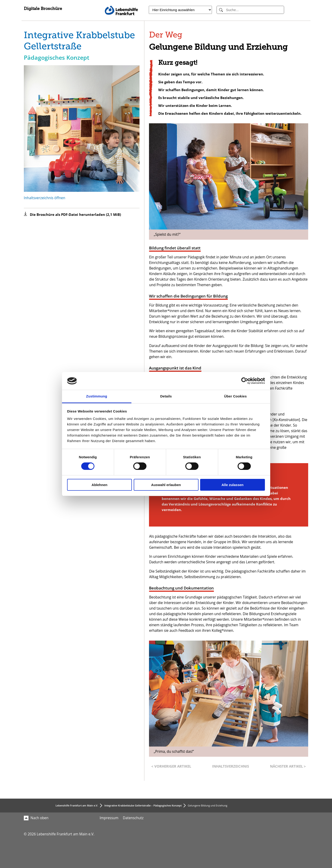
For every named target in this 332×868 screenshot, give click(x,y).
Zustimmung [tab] (97, 396)
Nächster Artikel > (288, 766)
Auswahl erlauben (166, 485)
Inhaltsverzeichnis (231, 766)
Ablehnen (99, 485)
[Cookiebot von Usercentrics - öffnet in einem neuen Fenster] (245, 381)
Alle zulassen (232, 485)
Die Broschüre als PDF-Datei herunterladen (75, 215)
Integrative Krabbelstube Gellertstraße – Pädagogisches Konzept (143, 805)
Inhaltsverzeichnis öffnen (45, 198)
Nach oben (36, 818)
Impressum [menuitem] (109, 818)
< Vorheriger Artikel (171, 766)
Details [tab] (166, 396)
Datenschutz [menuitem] (133, 818)
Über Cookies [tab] (236, 396)
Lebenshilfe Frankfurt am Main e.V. (77, 805)
